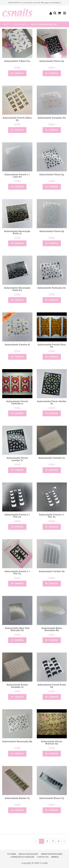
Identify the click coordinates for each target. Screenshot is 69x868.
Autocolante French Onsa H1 (52, 346)
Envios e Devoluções (28, 854)
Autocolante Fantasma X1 (52, 288)
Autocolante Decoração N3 (17, 741)
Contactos (43, 857)
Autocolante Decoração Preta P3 (17, 289)
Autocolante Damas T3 (17, 798)
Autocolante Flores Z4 (52, 61)
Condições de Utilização (22, 857)
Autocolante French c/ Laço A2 (17, 176)
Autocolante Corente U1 (52, 458)
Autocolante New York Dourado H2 (17, 629)
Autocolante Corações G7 (52, 118)
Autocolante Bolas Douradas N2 (52, 629)
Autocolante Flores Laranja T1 (17, 459)
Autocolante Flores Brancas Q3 (52, 743)
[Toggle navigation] (65, 13)
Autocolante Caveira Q (17, 345)
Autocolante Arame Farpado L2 (17, 686)
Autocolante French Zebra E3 (17, 119)
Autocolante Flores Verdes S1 (52, 402)
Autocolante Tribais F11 (17, 61)
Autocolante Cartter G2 (52, 571)
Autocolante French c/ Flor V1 (17, 516)
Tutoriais (12, 854)
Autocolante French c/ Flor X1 (52, 516)
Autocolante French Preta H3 (52, 686)
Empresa (55, 857)
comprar (17, 73)
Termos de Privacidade (51, 854)
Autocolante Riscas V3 (52, 798)
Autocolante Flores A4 (52, 175)
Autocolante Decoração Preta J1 (17, 232)
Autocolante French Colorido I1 (17, 402)
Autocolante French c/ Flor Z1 (17, 572)
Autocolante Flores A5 (52, 231)
